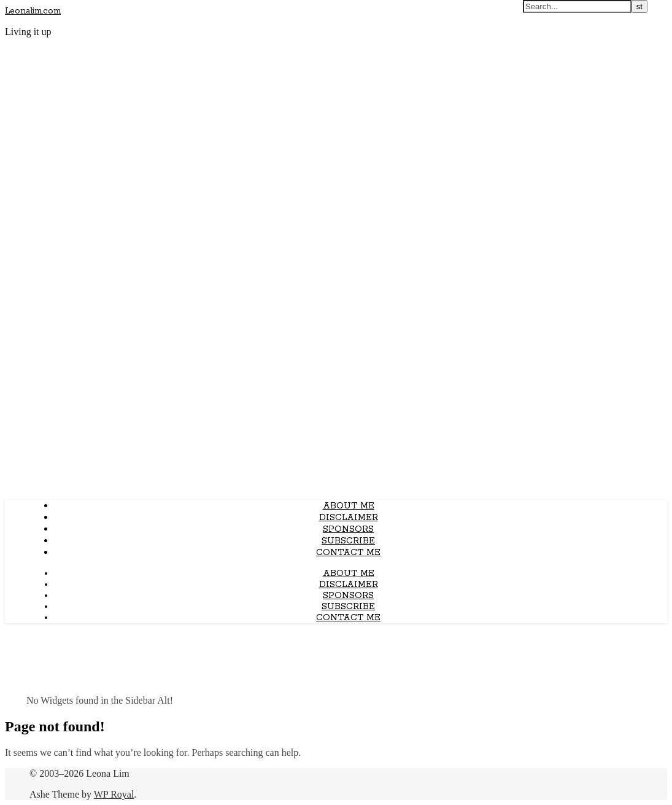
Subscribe (348, 541)
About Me (349, 506)
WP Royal (114, 794)
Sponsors (348, 529)
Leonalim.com (33, 11)
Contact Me (348, 553)
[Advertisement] (336, 404)
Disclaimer (349, 518)
